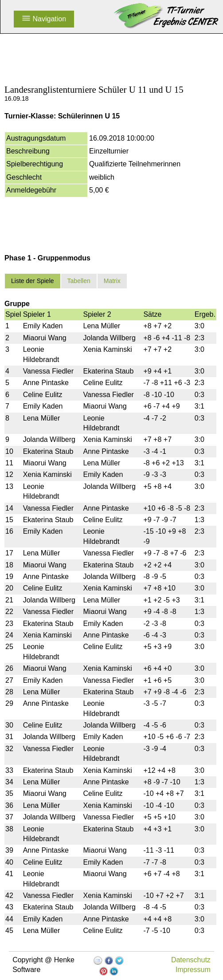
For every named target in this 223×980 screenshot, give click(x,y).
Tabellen (79, 281)
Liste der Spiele (33, 281)
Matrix (112, 281)
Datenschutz (191, 960)
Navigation (44, 19)
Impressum (193, 970)
